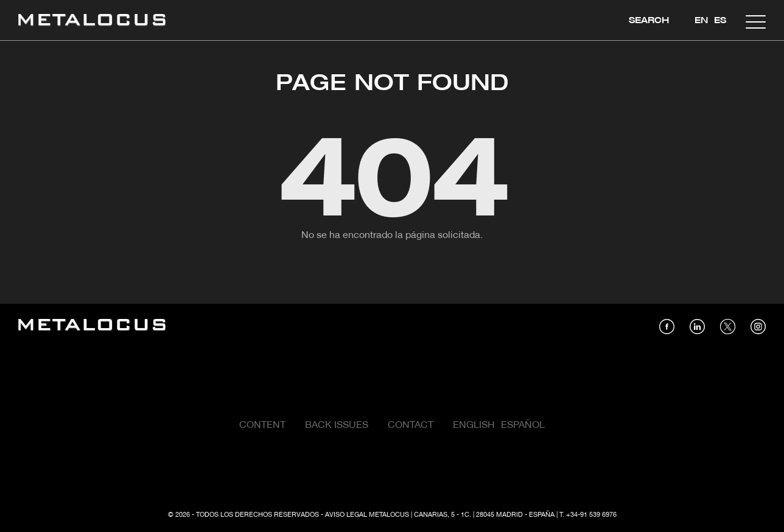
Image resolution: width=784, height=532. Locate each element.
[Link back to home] (92, 22)
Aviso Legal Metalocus (367, 515)
